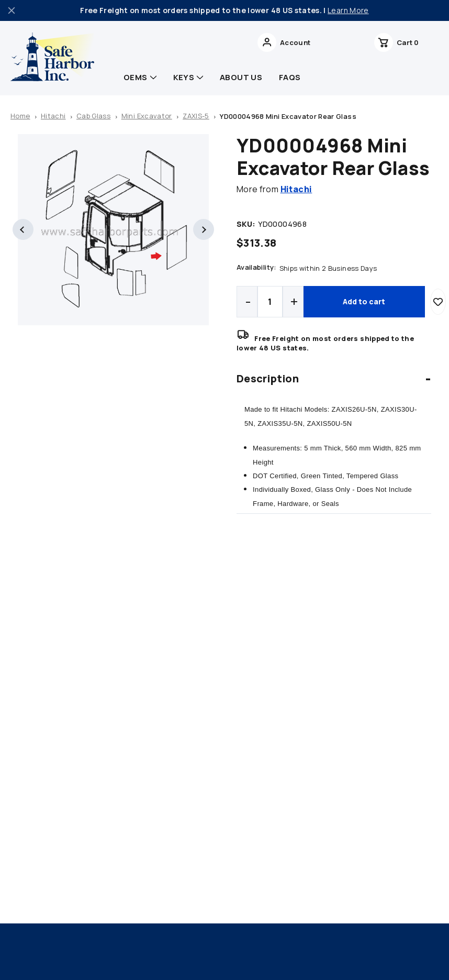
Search (298, 42)
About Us (241, 77)
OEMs (140, 77)
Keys (188, 77)
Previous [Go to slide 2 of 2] (23, 229)
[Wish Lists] (384, 42)
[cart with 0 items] (420, 42)
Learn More (348, 10)
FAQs (290, 77)
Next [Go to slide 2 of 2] (204, 229)
